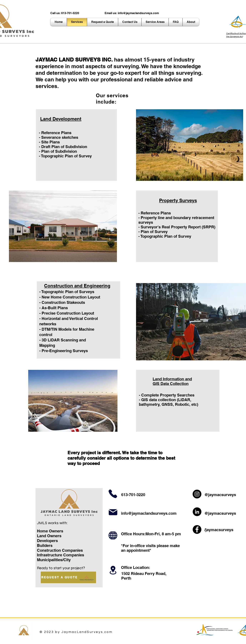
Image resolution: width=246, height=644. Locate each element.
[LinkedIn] (197, 512)
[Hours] (113, 535)
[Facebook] (197, 529)
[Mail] (113, 512)
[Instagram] (197, 494)
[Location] (113, 570)
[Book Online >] (134, 197)
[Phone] (113, 494)
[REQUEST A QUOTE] (68, 577)
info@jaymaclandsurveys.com (138, 13)
